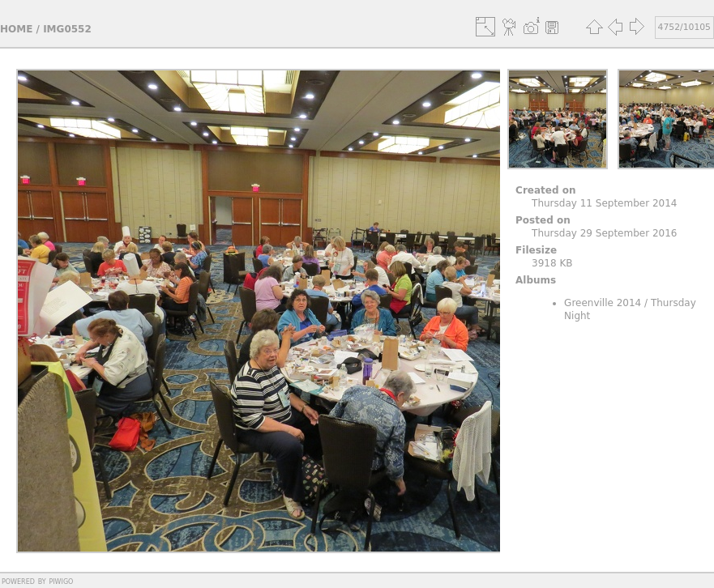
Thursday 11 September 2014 (604, 203)
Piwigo (61, 581)
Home (16, 29)
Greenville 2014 (603, 303)
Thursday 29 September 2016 (604, 233)
